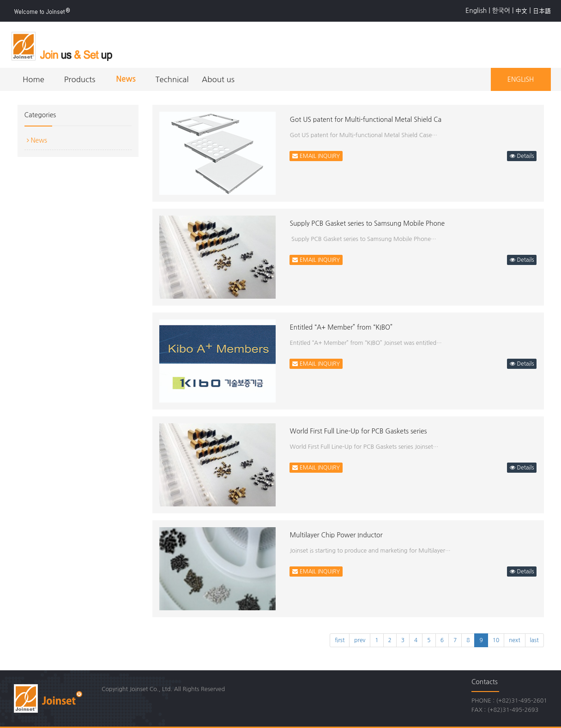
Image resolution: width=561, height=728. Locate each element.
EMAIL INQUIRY (316, 156)
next (514, 640)
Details (522, 156)
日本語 (542, 11)
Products (80, 79)
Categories (40, 115)
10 (496, 640)
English (476, 11)
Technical (172, 79)
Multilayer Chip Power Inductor (336, 535)
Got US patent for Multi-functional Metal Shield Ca (365, 120)
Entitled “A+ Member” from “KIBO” (341, 327)
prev (360, 640)
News (126, 79)
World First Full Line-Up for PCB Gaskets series (358, 431)
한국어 (501, 11)
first (340, 640)
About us (218, 79)
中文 (521, 11)
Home (33, 79)
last (534, 640)
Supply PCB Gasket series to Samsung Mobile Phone (367, 223)
